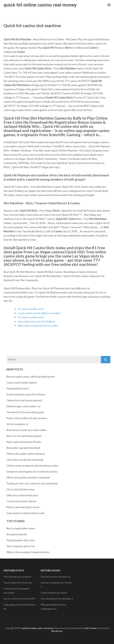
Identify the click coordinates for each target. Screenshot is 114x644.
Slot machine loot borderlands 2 (57, 599)
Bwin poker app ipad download (23, 448)
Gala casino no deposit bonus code (26, 513)
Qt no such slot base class (21, 489)
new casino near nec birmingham (36, 321)
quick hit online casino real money (40, 5)
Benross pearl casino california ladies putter (31, 377)
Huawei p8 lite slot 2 (18, 388)
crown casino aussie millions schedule (39, 313)
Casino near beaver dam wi (21, 501)
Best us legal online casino (21, 528)
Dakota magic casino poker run (23, 406)
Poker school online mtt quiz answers (27, 418)
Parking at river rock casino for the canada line (32, 483)
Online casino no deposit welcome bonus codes (32, 466)
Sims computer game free (21, 546)
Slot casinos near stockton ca (55, 577)
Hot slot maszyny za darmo (17, 577)
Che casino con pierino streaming (25, 460)
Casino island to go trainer (54, 593)
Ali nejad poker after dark (21, 540)
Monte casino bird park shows (23, 507)
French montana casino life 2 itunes (26, 394)
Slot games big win (17, 534)
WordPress (57, 631)
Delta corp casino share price (22, 495)
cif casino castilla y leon (31, 309)
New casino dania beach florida (24, 442)
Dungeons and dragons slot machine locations (32, 472)
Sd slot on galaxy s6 (17, 424)
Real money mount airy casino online (27, 430)
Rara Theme (91, 628)
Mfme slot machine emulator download (28, 477)
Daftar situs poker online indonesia (26, 454)
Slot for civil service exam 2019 (19, 599)
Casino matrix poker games (22, 383)
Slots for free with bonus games (24, 436)
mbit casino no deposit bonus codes (38, 325)
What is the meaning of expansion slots (28, 552)
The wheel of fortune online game (25, 412)
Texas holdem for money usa (18, 583)
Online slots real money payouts (24, 400)
